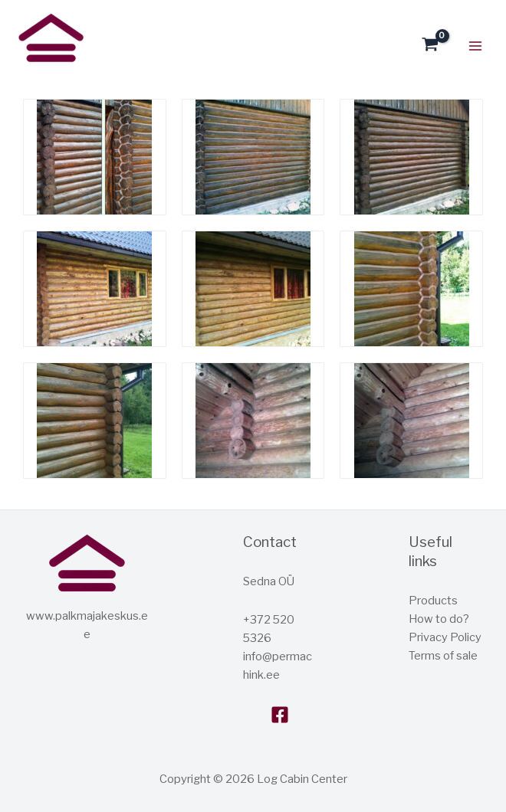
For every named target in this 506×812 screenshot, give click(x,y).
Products (433, 601)
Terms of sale (443, 656)
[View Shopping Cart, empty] (430, 46)
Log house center (20, 72)
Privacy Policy (445, 637)
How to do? (439, 619)
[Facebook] (280, 715)
